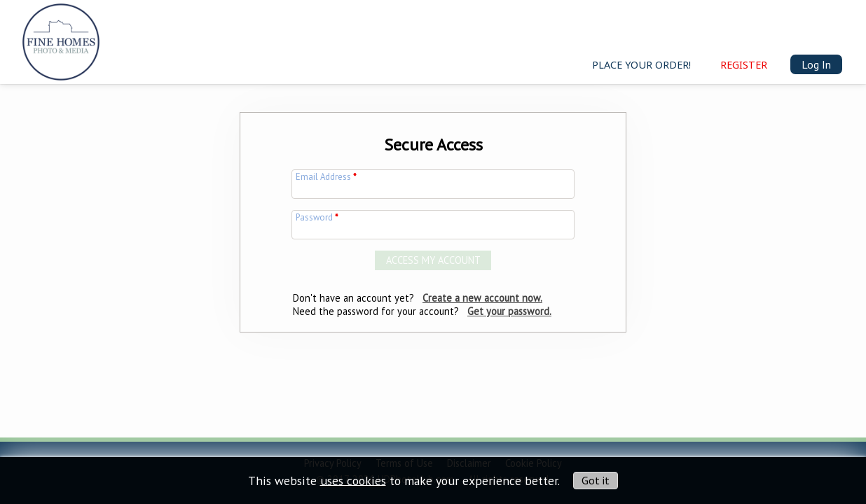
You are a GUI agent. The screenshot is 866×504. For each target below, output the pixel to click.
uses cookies (353, 480)
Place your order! (641, 65)
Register (744, 65)
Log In (816, 64)
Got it (596, 480)
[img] (61, 39)
